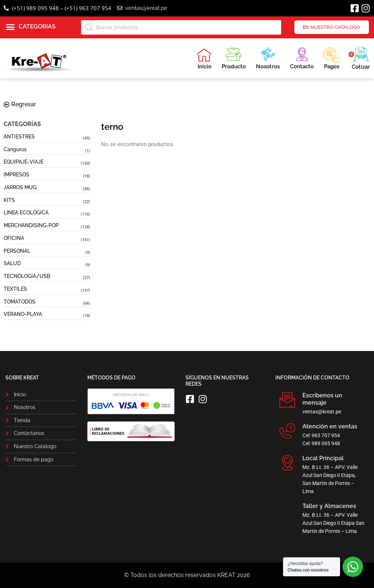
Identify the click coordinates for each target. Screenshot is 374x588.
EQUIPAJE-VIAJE (24, 162)
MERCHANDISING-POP (31, 225)
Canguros (15, 149)
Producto (234, 57)
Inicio (204, 59)
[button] (31, 27)
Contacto (302, 57)
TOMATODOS (20, 302)
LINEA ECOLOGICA (26, 213)
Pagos (331, 57)
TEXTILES (15, 289)
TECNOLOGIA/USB (27, 276)
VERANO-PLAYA (23, 314)
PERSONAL (17, 251)
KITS (9, 200)
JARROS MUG (20, 187)
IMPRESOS (16, 175)
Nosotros (268, 57)
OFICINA (14, 238)
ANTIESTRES (19, 137)
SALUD (12, 263)
